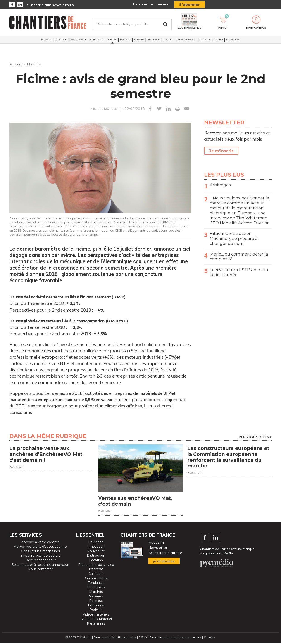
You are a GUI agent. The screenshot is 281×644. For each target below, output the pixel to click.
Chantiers (61, 40)
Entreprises (96, 40)
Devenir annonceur (40, 561)
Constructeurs (78, 40)
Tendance (96, 584)
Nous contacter (40, 571)
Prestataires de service (96, 566)
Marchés (112, 40)
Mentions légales (124, 638)
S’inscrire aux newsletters (50, 5)
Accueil (15, 64)
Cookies (211, 638)
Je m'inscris (221, 151)
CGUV (143, 638)
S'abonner (190, 5)
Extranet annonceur (151, 4)
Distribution (96, 557)
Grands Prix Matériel (211, 40)
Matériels (125, 40)
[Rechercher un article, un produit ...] (132, 25)
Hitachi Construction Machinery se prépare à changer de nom (234, 239)
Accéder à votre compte (40, 543)
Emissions (154, 40)
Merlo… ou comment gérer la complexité (239, 257)
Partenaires (233, 40)
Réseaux (139, 40)
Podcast (168, 40)
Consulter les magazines (40, 552)
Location (96, 561)
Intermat (46, 40)
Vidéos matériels (186, 40)
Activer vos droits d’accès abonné (40, 548)
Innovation (96, 548)
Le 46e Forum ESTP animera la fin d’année (239, 272)
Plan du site (101, 638)
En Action (96, 543)
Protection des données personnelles (176, 638)
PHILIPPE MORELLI (104, 109)
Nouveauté (96, 552)
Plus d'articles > (255, 437)
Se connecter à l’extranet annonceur (40, 566)
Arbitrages (220, 185)
